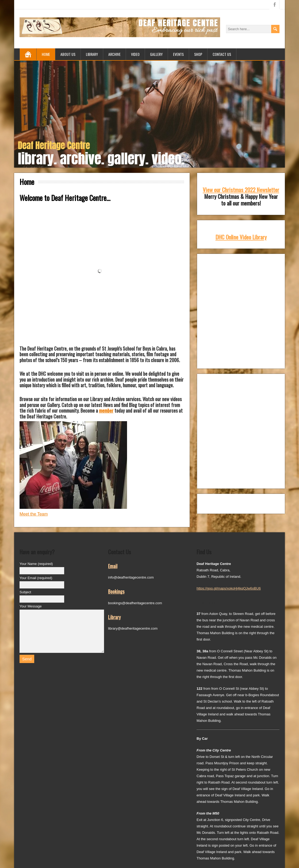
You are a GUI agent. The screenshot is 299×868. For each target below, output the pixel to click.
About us (68, 54)
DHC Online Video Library (241, 237)
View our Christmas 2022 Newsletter (241, 190)
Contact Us (222, 54)
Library (92, 54)
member (106, 410)
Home (46, 54)
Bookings (116, 591)
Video (135, 54)
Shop (198, 54)
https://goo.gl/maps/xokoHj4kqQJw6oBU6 (229, 588)
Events (178, 54)
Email (113, 566)
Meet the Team (34, 514)
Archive (114, 54)
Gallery (156, 54)
